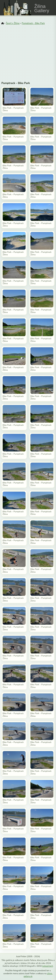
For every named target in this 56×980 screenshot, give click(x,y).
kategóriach (48, 966)
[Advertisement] (28, 51)
